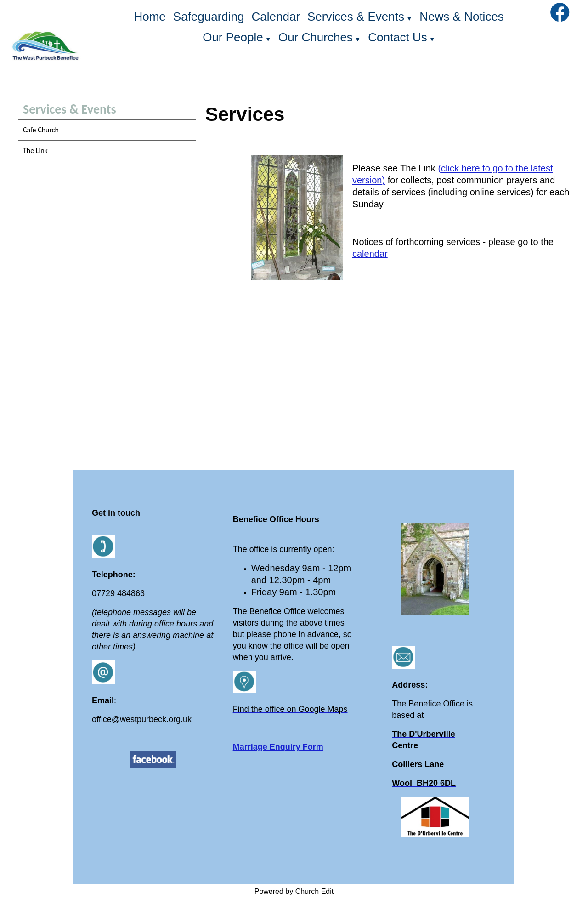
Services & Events (356, 17)
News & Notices (462, 17)
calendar (370, 254)
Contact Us (398, 37)
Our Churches (316, 37)
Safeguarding (209, 17)
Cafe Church (41, 130)
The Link (35, 151)
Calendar (276, 17)
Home (150, 17)
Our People (233, 37)
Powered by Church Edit (294, 891)
